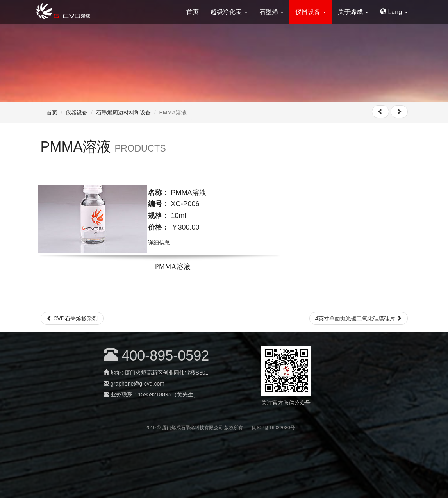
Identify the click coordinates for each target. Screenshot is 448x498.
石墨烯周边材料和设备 (123, 112)
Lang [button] (394, 12)
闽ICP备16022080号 (273, 428)
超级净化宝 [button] (229, 12)
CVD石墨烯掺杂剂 (72, 318)
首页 (193, 12)
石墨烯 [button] (271, 12)
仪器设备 (77, 112)
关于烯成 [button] (353, 12)
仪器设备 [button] (311, 12)
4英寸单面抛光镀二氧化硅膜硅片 (359, 318)
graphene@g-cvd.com (137, 384)
